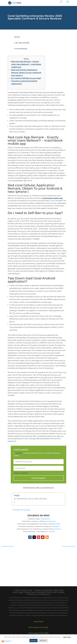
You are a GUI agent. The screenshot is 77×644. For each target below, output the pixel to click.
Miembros (43, 499)
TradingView (45, 519)
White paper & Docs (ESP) (38, 633)
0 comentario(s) (21, 49)
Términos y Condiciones (38, 594)
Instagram (56, 526)
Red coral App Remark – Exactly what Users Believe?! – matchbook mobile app (26, 64)
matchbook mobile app (52, 198)
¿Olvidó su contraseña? (21, 473)
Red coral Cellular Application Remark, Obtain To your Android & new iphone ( (26, 73)
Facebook (52, 521)
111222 (17, 496)
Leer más (67, 637)
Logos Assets (38, 622)
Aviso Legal (18, 592)
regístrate (19, 453)
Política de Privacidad (35, 592)
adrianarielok (22, 499)
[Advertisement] (38, 565)
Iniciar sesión (38, 478)
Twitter (58, 524)
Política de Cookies (55, 592)
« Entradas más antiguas (21, 510)
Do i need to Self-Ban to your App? (26, 78)
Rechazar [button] (43, 640)
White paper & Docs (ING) (38, 627)
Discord (58, 529)
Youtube (52, 531)
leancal (17, 37)
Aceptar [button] (33, 640)
